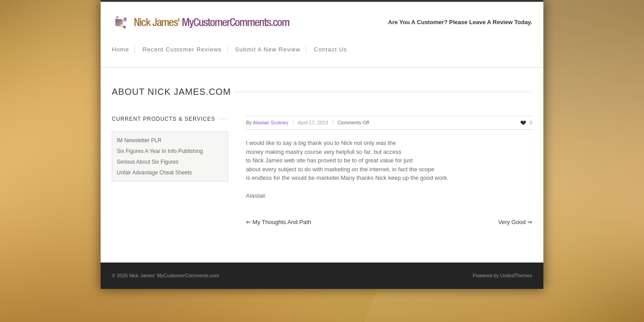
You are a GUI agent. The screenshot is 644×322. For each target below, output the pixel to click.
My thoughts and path (279, 222)
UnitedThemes (516, 275)
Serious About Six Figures (148, 162)
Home (121, 49)
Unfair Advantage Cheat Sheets (154, 173)
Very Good (515, 222)
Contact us (330, 49)
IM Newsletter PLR (139, 140)
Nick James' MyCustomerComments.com (174, 275)
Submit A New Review (268, 49)
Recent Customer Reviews (182, 49)
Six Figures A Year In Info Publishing (160, 151)
